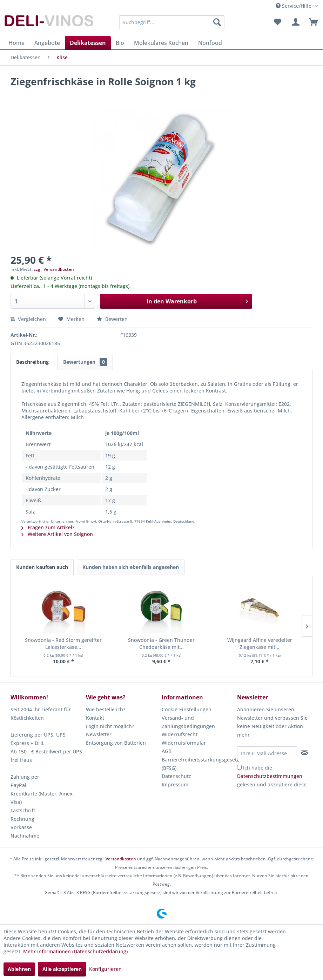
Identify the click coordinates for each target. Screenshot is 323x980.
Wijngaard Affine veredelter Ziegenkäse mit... (260, 643)
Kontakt (95, 718)
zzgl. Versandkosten (54, 269)
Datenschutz (176, 776)
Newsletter (99, 734)
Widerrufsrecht (180, 734)
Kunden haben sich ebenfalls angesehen (131, 567)
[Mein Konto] (295, 22)
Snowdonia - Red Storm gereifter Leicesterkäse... (63, 643)
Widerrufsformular (184, 743)
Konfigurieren (105, 969)
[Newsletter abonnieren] (305, 753)
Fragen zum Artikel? (48, 527)
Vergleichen (28, 319)
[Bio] (120, 43)
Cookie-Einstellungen (187, 709)
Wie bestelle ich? (106, 709)
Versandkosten (121, 859)
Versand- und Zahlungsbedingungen (188, 722)
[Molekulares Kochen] (161, 43)
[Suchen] (217, 22)
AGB (167, 751)
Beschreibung (32, 362)
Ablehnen (19, 969)
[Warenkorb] (312, 22)
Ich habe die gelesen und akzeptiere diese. (272, 776)
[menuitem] (172, 22)
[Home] (16, 43)
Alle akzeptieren (62, 969)
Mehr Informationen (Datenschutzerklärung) (75, 951)
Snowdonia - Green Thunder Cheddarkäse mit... (161, 643)
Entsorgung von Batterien (116, 743)
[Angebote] (47, 43)
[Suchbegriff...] (172, 22)
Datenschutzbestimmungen (270, 776)
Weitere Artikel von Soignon (57, 534)
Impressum (175, 784)
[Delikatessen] (88, 43)
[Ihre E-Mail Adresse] (267, 753)
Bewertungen (85, 362)
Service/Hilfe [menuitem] (294, 6)
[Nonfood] (210, 43)
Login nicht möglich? (110, 726)
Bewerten (112, 319)
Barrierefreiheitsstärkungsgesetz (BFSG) (198, 764)
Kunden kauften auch (42, 567)
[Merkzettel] (277, 22)
